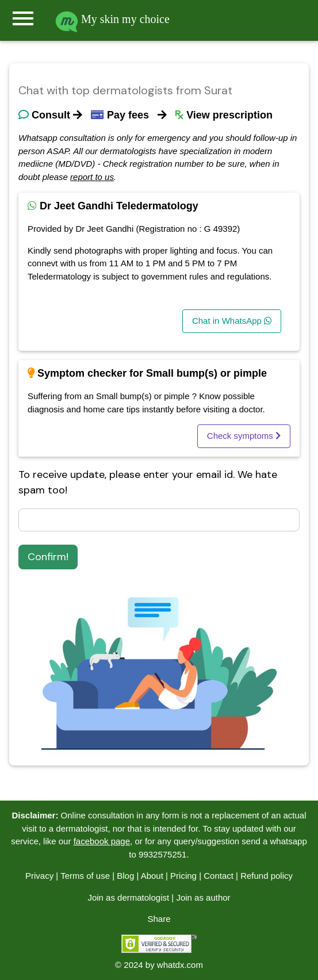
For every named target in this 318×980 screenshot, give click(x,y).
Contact (219, 876)
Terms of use (85, 876)
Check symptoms (244, 436)
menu (23, 18)
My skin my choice (112, 19)
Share (159, 919)
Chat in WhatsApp (232, 321)
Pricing (183, 876)
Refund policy (267, 876)
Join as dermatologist (128, 897)
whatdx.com (180, 965)
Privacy (39, 876)
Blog (125, 876)
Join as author (203, 897)
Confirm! (48, 557)
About (152, 876)
